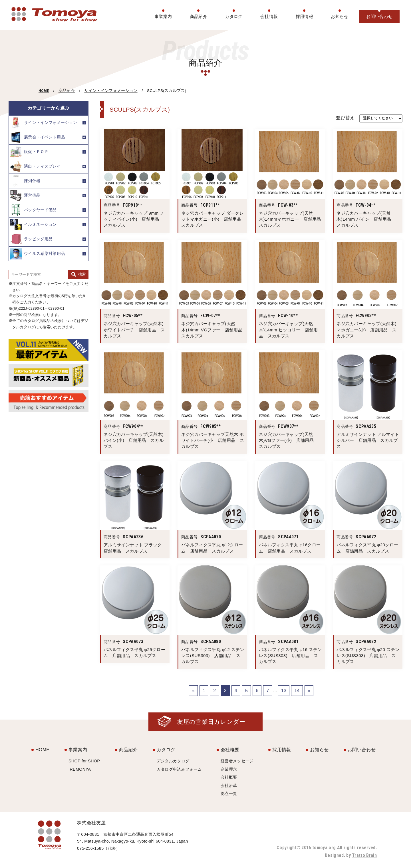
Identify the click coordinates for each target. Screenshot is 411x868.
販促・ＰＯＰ (29, 152)
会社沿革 (229, 786)
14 (297, 691)
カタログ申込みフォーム (179, 769)
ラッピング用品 (31, 239)
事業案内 (163, 16)
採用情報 (304, 16)
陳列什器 (25, 181)
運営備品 (25, 196)
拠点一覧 (229, 794)
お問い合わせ (379, 16)
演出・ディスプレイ (36, 166)
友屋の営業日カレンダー (211, 722)
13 (284, 691)
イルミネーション (34, 225)
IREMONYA (80, 769)
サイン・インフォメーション (111, 91)
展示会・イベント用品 (38, 137)
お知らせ (340, 16)
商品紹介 (199, 16)
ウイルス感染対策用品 (38, 254)
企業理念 (229, 769)
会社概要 (230, 750)
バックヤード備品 (34, 210)
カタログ (234, 16)
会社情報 (269, 16)
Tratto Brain (364, 855)
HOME (44, 90)
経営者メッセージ (237, 761)
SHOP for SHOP (84, 761)
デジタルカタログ (173, 761)
